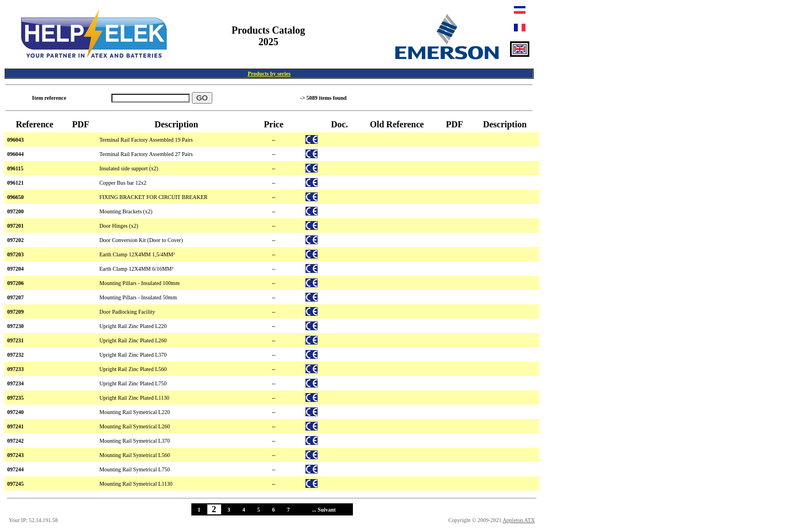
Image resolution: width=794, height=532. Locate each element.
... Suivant (324, 510)
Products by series (269, 74)
